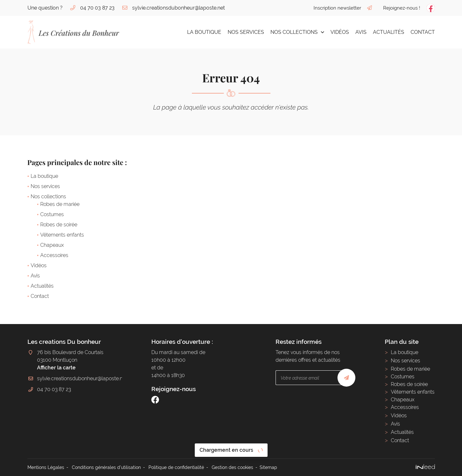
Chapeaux (52, 245)
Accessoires (54, 255)
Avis (361, 32)
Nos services (246, 32)
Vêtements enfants (62, 235)
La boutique (204, 32)
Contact (423, 32)
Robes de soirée (59, 225)
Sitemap (268, 467)
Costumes (52, 214)
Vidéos (340, 32)
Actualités (389, 32)
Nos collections (294, 32)
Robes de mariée (60, 204)
